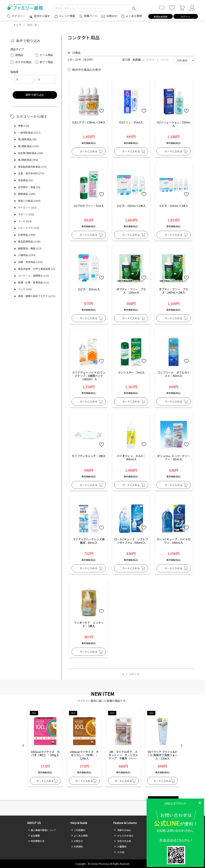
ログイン (186, 17)
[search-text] (96, 8)
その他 (119, 852)
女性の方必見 (123, 841)
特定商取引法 (36, 841)
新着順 (151, 60)
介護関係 (120, 846)
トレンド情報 (67, 16)
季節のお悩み (123, 830)
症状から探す (42, 16)
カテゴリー (18, 16)
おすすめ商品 (21, 62)
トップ (17, 25)
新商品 (17, 55)
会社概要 (34, 836)
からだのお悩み (124, 836)
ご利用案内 (78, 830)
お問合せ (112, 16)
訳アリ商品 (44, 62)
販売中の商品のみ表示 (84, 70)
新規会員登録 (161, 17)
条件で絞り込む (35, 95)
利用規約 (77, 846)
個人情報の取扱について (42, 830)
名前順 (137, 60)
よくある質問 (134, 16)
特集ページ (91, 16)
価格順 (165, 60)
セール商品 (44, 55)
